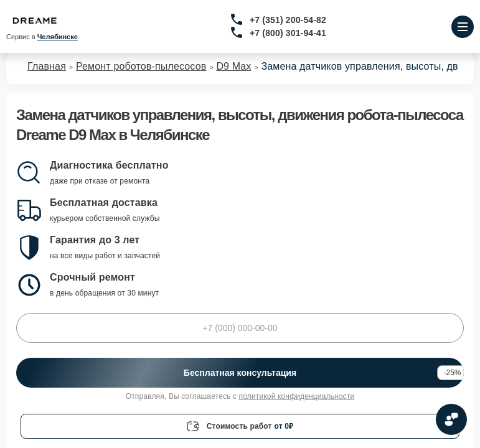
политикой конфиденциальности (297, 396)
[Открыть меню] (463, 27)
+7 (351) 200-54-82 (288, 20)
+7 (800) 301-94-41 (288, 33)
